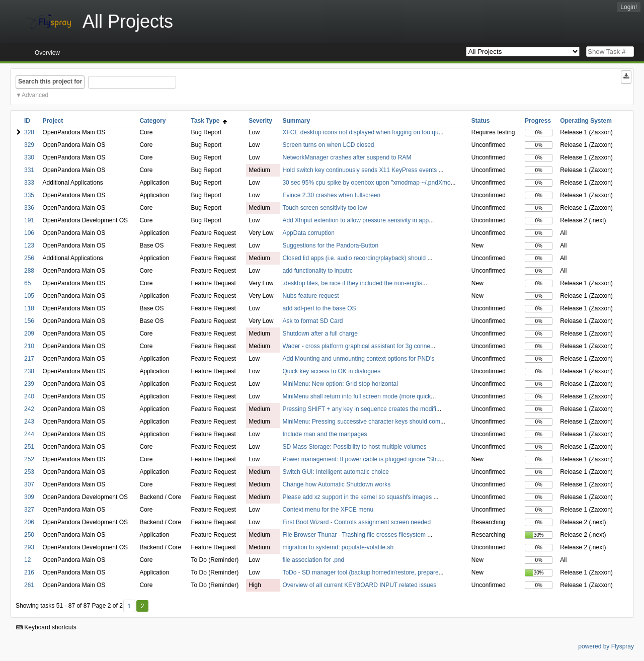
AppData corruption (308, 233)
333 (29, 183)
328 (29, 132)
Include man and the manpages (325, 434)
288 (29, 271)
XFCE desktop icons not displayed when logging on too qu (360, 132)
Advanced (35, 95)
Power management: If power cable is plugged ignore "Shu (361, 459)
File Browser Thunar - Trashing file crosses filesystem (355, 535)
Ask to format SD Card (312, 321)
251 (29, 447)
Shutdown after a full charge (320, 334)
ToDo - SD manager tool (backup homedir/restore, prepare (360, 572)
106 (29, 233)
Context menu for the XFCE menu (328, 510)
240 (29, 396)
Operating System (586, 121)
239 (29, 384)
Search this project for (50, 81)
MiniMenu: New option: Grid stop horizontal (340, 384)
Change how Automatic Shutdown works (336, 484)
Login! (629, 7)
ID (27, 121)
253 (29, 472)
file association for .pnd (313, 560)
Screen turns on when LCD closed (328, 145)
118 (29, 308)
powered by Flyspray (606, 646)
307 (29, 484)
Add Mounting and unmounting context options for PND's (358, 359)
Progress (538, 121)
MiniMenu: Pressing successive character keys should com (361, 422)
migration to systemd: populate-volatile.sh (338, 547)
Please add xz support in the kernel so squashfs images (358, 497)
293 (29, 547)
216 (29, 572)
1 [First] (129, 606)
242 (29, 409)
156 (29, 321)
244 (29, 434)
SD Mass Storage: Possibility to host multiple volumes (354, 447)
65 (27, 283)
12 (27, 560)
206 (29, 522)
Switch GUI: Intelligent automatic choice (335, 472)
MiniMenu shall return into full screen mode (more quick (356, 396)
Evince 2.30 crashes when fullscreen (331, 195)
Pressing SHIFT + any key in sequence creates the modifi (359, 409)
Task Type (209, 121)
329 (29, 145)
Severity (260, 121)
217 (29, 359)
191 (29, 220)
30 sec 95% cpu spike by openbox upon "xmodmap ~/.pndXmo (366, 183)
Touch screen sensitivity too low (325, 208)
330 (29, 157)
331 (29, 170)
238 (29, 371)
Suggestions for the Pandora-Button (330, 245)
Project (53, 121)
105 (29, 296)
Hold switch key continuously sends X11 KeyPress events (360, 170)
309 (29, 497)
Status (481, 121)
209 (29, 334)
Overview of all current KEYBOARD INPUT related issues (359, 585)
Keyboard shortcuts (46, 627)
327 (29, 510)
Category (152, 121)
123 (29, 245)
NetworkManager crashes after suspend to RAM (347, 157)
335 (29, 195)
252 (29, 459)
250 (29, 535)
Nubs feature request (310, 296)
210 (29, 346)
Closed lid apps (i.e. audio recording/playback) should (355, 258)
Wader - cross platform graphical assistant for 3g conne (356, 346)
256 (29, 258)
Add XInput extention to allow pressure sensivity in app (355, 220)
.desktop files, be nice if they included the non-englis (352, 283)
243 (29, 422)
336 (29, 208)
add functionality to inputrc (317, 271)
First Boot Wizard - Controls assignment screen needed (356, 522)
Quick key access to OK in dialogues (331, 371)
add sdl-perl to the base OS (319, 308)
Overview (47, 53)
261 (29, 585)
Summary (296, 121)
